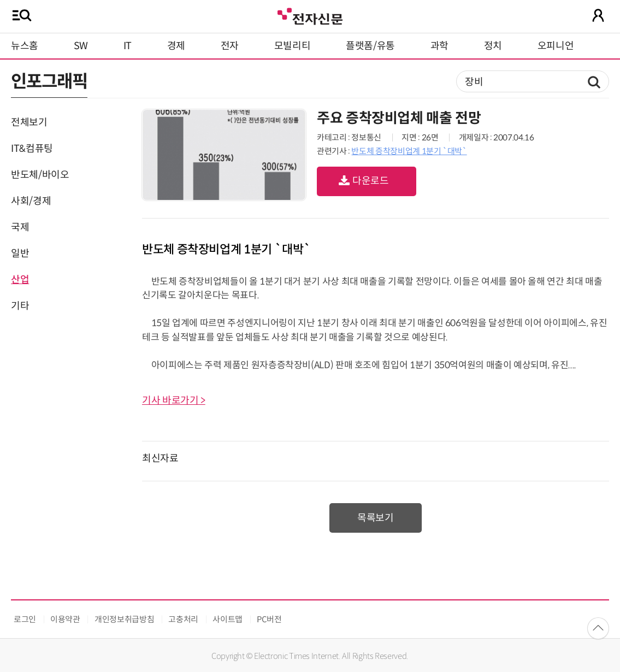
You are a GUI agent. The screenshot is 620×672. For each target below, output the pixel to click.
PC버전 (269, 619)
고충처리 (183, 619)
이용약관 (65, 619)
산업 (20, 280)
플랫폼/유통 (370, 46)
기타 (20, 306)
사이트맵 (228, 619)
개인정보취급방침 (124, 619)
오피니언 (556, 46)
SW (81, 46)
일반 (20, 254)
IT (128, 46)
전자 (230, 46)
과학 (439, 46)
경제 (176, 46)
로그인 (25, 619)
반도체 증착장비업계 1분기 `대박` (409, 151)
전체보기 (29, 122)
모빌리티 (293, 46)
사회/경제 (31, 201)
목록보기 (376, 518)
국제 (20, 227)
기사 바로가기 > (174, 400)
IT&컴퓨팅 (32, 149)
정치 (493, 46)
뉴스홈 (25, 46)
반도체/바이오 (40, 175)
